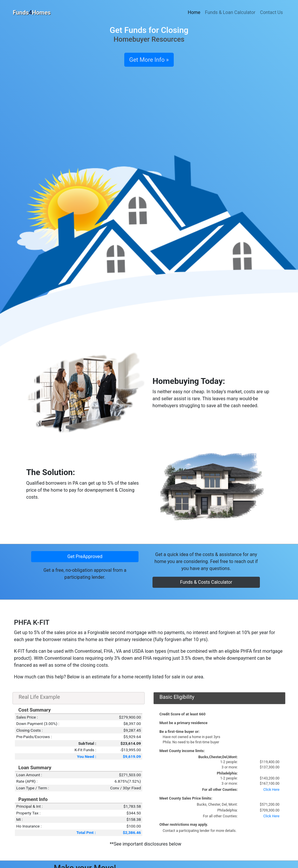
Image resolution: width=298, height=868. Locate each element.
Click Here (271, 790)
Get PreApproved (85, 556)
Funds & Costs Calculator (206, 582)
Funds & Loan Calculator (230, 12)
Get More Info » (149, 60)
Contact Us (271, 12)
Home (194, 12)
